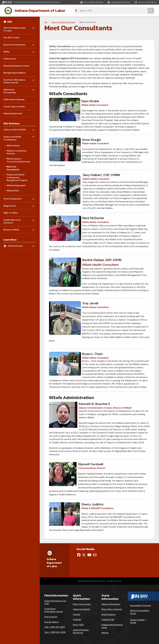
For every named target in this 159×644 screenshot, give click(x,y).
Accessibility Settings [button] (141, 605)
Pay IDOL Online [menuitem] (11, 37)
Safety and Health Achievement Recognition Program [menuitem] (17, 177)
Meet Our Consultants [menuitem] (13, 168)
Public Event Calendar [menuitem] (14, 99)
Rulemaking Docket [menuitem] (13, 113)
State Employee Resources (81, 631)
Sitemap (77, 619)
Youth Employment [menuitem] (13, 197)
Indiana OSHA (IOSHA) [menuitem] (15, 128)
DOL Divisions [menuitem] (12, 123)
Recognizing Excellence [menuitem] (15, 72)
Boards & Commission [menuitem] (14, 43)
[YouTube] (89, 554)
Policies (77, 614)
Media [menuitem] (12, 50)
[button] (92, 2)
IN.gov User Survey (82, 604)
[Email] (95, 554)
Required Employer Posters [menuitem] (17, 65)
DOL (10, 21)
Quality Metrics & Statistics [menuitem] (12, 220)
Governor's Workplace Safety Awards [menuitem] (14, 80)
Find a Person (51, 616)
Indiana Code (108, 619)
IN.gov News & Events (112, 609)
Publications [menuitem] (10, 58)
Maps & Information (111, 604)
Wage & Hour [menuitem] (12, 205)
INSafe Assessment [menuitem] (16, 185)
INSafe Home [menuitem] (13, 145)
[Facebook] (79, 554)
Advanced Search (82, 609)
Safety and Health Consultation (63, 22)
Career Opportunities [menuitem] (14, 106)
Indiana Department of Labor (37, 10)
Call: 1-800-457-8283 (55, 627)
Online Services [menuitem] (16, 245)
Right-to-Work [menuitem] (11, 212)
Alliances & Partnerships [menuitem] (12, 90)
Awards (105, 632)
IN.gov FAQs (78, 624)
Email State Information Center (54, 610)
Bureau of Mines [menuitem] (12, 228)
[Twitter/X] (84, 554)
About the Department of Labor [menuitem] (15, 28)
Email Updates (109, 614)
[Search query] (138, 10)
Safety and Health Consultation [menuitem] (12, 137)
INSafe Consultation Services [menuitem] (17, 152)
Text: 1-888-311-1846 (55, 632)
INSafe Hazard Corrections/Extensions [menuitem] (18, 160)
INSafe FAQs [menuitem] (13, 190)
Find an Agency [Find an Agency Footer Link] (52, 621)
